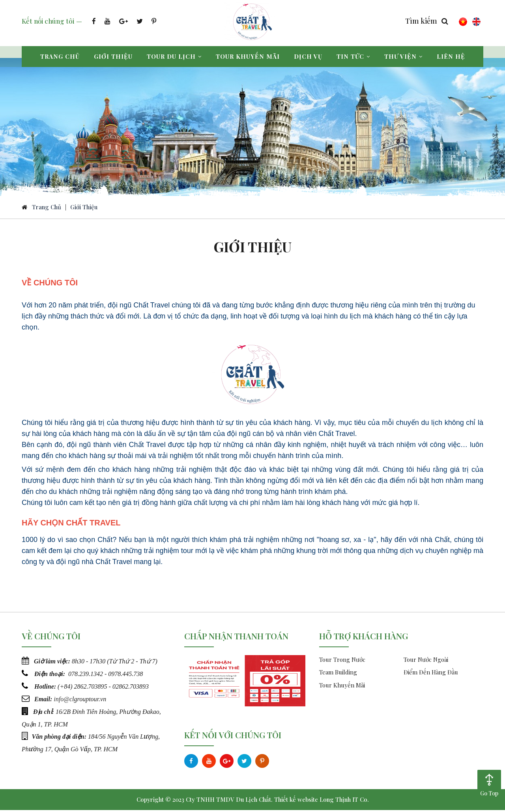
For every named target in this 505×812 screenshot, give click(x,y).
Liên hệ (451, 56)
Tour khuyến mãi (248, 56)
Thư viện (403, 56)
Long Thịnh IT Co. (344, 801)
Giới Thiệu (84, 209)
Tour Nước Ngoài (426, 661)
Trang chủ (60, 56)
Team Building (338, 674)
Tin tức (353, 56)
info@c (63, 700)
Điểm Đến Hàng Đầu (431, 674)
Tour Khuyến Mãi (342, 687)
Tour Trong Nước (342, 661)
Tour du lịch (174, 56)
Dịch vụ (308, 56)
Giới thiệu (113, 56)
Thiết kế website (296, 801)
